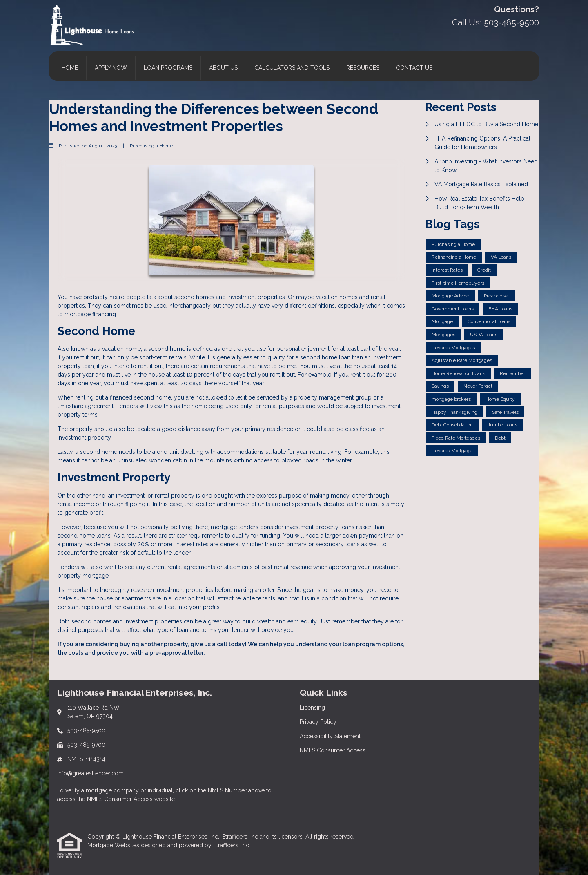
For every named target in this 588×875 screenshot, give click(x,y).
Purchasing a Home (151, 146)
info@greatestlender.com (90, 773)
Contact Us (414, 68)
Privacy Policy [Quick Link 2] (318, 722)
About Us (223, 68)
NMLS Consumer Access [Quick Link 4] (333, 750)
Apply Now (111, 68)
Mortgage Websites (114, 845)
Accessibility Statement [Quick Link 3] (330, 736)
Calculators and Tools (292, 68)
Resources (363, 68)
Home (70, 68)
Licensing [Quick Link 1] (312, 708)
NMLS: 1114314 (86, 759)
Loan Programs (168, 68)
